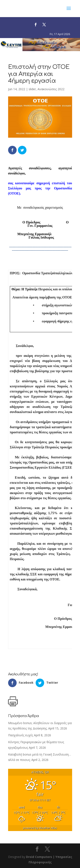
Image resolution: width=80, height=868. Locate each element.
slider (32, 89)
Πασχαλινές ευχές (21, 735)
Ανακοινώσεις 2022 (51, 89)
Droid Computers (39, 857)
